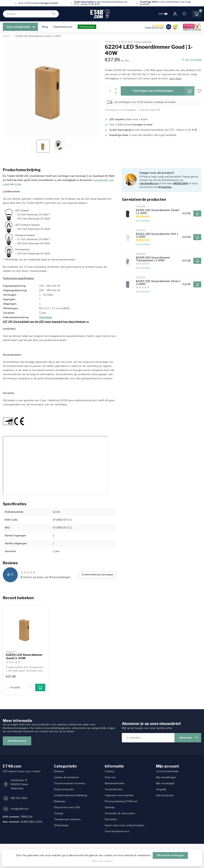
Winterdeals (61, 825)
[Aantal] (31, 687)
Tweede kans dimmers (67, 819)
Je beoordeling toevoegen (98, 575)
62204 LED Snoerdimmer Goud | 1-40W (38, 36)
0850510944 (180, 183)
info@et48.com (149, 183)
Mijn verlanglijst (165, 783)
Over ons (110, 777)
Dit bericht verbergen (170, 855)
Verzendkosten (114, 789)
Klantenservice (63, 27)
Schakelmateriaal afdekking (70, 795)
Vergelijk (15, 687)
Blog (45, 27)
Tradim (110, 42)
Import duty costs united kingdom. (125, 825)
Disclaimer (111, 819)
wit (111, 180)
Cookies (109, 771)
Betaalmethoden (115, 783)
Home (6, 36)
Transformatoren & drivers (70, 783)
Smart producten (64, 789)
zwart (6, 184)
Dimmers (59, 771)
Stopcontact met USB (67, 807)
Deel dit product (150, 110)
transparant (101, 180)
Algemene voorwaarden (119, 795)
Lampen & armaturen (66, 777)
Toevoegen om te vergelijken (120, 110)
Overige (59, 813)
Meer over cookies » (103, 861)
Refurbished (87, 27)
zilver (18, 184)
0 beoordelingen (143, 42)
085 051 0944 (19, 798)
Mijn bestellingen (166, 777)
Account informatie (167, 771)
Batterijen (60, 801)
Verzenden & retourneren (120, 813)
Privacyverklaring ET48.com (121, 801)
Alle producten (165, 795)
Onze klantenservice (117, 831)
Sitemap (110, 807)
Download (45, 317)
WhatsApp (165, 187)
